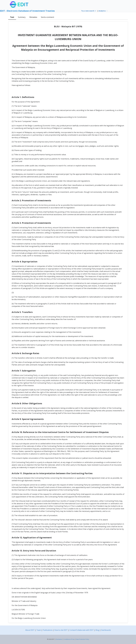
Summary (22, 17)
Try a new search (89, 11)
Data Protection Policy (82, 639)
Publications (48, 630)
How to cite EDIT (61, 630)
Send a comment (47, 17)
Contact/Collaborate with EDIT (82, 630)
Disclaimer (59, 639)
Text (12, 17)
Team (39, 630)
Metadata (33, 17)
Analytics (103, 11)
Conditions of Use (69, 639)
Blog (97, 630)
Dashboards (106, 630)
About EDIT (30, 630)
